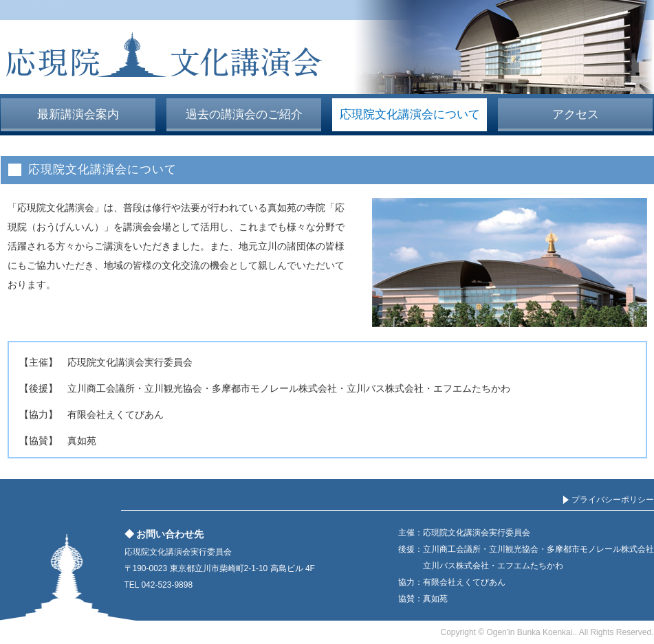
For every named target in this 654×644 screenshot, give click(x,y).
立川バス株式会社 (385, 388)
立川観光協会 (173, 388)
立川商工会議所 (101, 388)
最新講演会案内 (78, 114)
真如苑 (82, 441)
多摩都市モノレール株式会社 (274, 388)
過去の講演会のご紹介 (244, 114)
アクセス (576, 114)
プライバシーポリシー (613, 500)
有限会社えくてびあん (116, 414)
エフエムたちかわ (472, 388)
